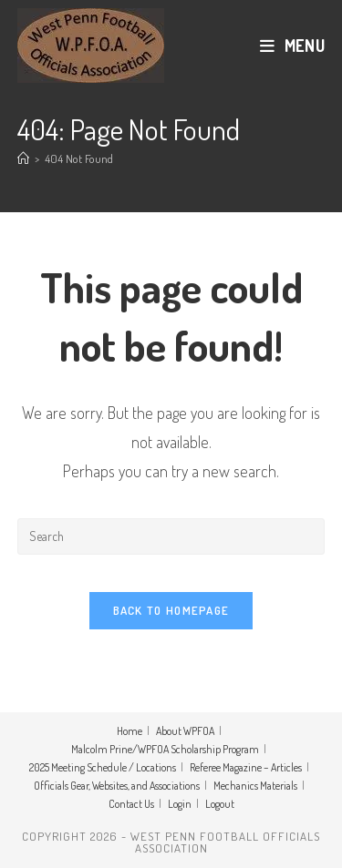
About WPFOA (185, 731)
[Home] (23, 158)
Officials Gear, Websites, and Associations (117, 786)
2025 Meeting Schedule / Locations (103, 767)
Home (130, 731)
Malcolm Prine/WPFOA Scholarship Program (165, 749)
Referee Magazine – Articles (246, 767)
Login (180, 804)
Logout (220, 804)
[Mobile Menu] (293, 46)
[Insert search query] (171, 536)
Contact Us (131, 804)
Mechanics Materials (255, 786)
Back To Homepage (171, 610)
